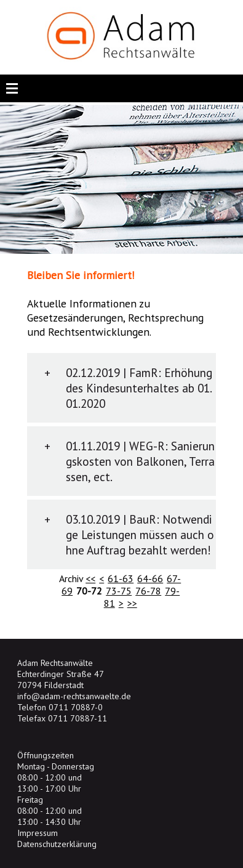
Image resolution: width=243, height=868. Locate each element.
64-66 (150, 578)
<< (90, 578)
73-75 (119, 591)
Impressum (38, 833)
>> (132, 603)
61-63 (121, 578)
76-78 (148, 591)
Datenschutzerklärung (57, 844)
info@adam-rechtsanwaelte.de (74, 696)
